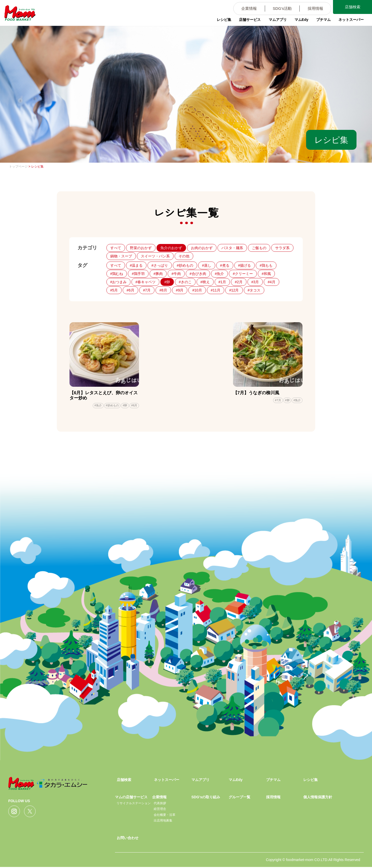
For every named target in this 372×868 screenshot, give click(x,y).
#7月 (147, 290)
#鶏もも (266, 265)
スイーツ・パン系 (155, 256)
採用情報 (312, 9)
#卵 (167, 282)
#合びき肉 (198, 274)
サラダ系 (282, 248)
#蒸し (207, 265)
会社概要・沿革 (165, 816)
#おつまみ (119, 282)
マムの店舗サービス (131, 798)
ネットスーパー (349, 22)
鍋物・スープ (121, 256)
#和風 (266, 274)
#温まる (136, 265)
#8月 (163, 290)
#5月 (114, 290)
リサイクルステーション (134, 804)
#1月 (222, 282)
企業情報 (242, 9)
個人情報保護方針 (318, 798)
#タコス (254, 290)
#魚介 (220, 274)
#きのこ (185, 282)
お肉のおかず (202, 248)
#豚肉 (158, 274)
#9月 (180, 290)
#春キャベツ (145, 282)
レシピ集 (220, 22)
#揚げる (245, 265)
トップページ (18, 167)
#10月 (197, 290)
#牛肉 (176, 274)
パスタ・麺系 (232, 248)
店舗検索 (351, 7)
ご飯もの (259, 248)
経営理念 (160, 810)
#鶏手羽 (138, 274)
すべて (116, 248)
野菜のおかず (141, 248)
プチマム (321, 22)
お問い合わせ (128, 839)
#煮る (225, 265)
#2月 (239, 282)
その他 (184, 256)
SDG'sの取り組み (206, 798)
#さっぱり (160, 265)
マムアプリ (274, 22)
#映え (205, 282)
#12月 (234, 290)
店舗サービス (246, 22)
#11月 (216, 290)
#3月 (255, 282)
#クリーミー (243, 274)
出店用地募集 (163, 822)
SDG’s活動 (277, 9)
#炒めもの (185, 265)
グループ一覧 (239, 798)
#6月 (130, 290)
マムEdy (298, 22)
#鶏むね (117, 274)
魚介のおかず (171, 248)
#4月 (272, 282)
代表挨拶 (160, 804)
